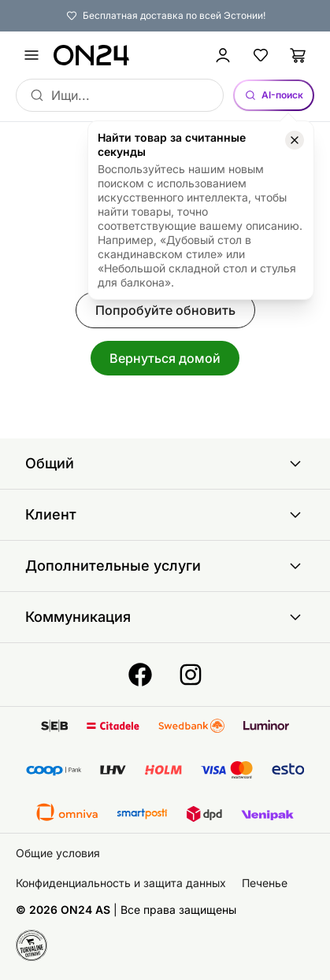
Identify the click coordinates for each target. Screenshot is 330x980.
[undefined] (32, 55)
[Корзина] (298, 55)
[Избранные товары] (261, 55)
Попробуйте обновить (165, 310)
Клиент (165, 515)
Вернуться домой (165, 358)
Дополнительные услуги (165, 566)
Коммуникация (165, 617)
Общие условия (58, 853)
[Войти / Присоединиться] (223, 55)
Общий (165, 464)
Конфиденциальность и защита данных (121, 883)
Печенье (265, 883)
